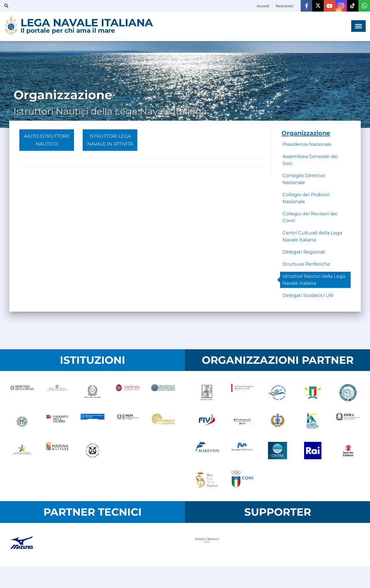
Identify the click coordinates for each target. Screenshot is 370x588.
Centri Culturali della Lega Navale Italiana (312, 236)
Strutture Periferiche (306, 264)
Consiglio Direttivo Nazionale (304, 179)
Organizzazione (306, 133)
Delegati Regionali (304, 252)
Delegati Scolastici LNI (308, 295)
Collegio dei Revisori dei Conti (310, 217)
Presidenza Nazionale (307, 144)
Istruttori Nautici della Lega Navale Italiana (314, 280)
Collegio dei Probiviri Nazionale (306, 198)
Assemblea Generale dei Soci (310, 160)
